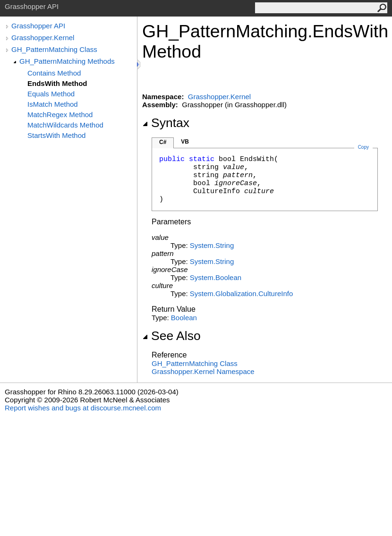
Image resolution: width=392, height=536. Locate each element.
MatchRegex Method (60, 115)
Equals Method (51, 94)
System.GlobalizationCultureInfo (241, 294)
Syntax (166, 123)
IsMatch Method (53, 104)
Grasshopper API (38, 26)
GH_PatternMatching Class (54, 49)
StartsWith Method (56, 135)
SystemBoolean (216, 277)
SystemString (212, 245)
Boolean (184, 318)
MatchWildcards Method (65, 125)
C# (163, 142)
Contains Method (54, 73)
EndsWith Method (57, 83)
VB (185, 142)
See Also (171, 336)
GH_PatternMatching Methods (67, 61)
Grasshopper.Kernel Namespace (203, 371)
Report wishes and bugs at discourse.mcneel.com (83, 408)
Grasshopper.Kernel (43, 38)
